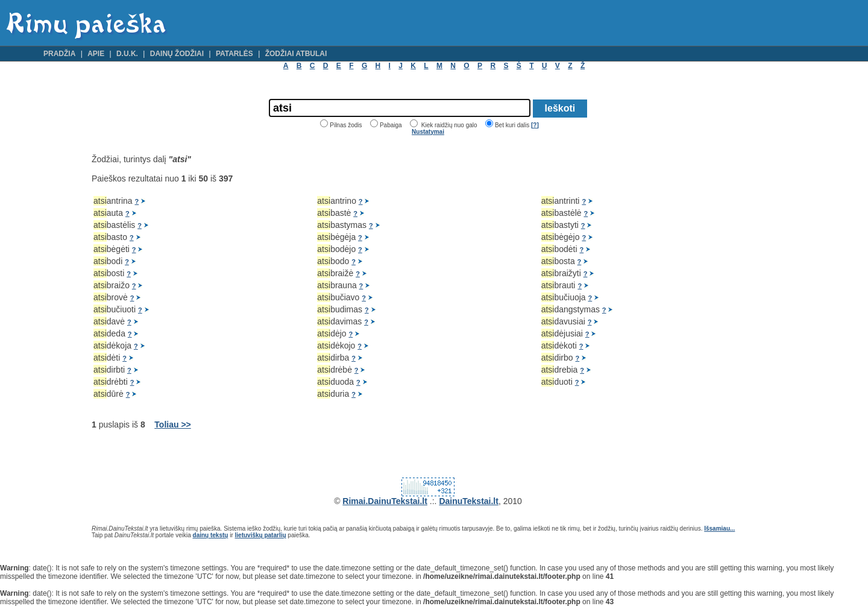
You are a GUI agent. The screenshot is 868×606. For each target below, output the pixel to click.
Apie (96, 54)
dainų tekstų (211, 535)
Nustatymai (428, 132)
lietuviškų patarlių (261, 535)
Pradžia (59, 54)
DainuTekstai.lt (469, 501)
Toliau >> (172, 425)
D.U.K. (127, 54)
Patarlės (234, 54)
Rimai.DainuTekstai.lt (385, 501)
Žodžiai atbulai (296, 54)
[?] (535, 125)
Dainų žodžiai (177, 54)
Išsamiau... (719, 529)
